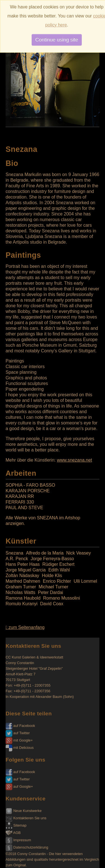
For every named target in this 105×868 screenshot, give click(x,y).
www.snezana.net (74, 460)
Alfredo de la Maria (45, 553)
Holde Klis (52, 576)
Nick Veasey (78, 553)
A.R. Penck (17, 559)
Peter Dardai (51, 592)
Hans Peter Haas (23, 564)
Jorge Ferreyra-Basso (52, 559)
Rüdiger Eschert (58, 564)
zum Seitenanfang (25, 627)
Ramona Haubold (23, 598)
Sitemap (16, 825)
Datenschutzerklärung (27, 847)
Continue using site (57, 40)
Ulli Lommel (85, 581)
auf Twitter (18, 733)
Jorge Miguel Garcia (26, 570)
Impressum (18, 840)
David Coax (52, 604)
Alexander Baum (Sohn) (55, 697)
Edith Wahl (59, 570)
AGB (13, 833)
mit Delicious (20, 748)
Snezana (14, 553)
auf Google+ (19, 786)
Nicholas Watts (20, 592)
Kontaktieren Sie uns (26, 818)
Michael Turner (53, 587)
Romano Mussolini (62, 598)
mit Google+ (19, 740)
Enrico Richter (57, 581)
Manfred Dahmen (23, 581)
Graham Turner (21, 587)
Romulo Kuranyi (22, 604)
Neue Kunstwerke (24, 811)
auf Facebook (20, 726)
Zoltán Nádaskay (22, 576)
